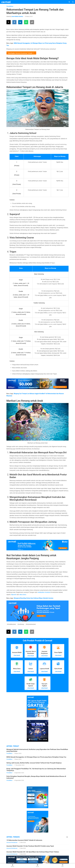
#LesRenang (21, 624)
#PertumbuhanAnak (31, 624)
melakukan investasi (44, 592)
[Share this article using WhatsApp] (26, 22)
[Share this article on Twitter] (9, 22)
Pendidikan (10, 6)
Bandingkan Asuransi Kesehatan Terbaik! (21, 53)
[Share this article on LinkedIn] (20, 22)
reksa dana (23, 595)
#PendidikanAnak (11, 624)
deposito (14, 595)
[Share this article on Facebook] (14, 22)
